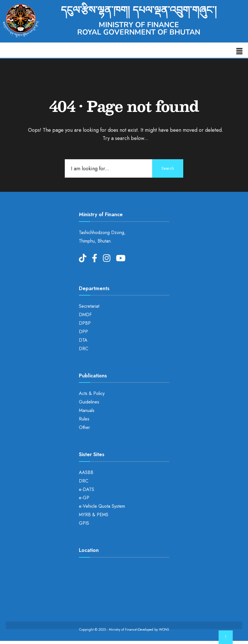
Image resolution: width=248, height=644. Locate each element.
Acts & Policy (92, 393)
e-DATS (87, 489)
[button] (240, 51)
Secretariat (89, 306)
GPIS (84, 523)
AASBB (86, 472)
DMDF (85, 315)
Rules (84, 419)
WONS (164, 630)
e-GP (84, 498)
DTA (83, 340)
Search (168, 168)
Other (84, 427)
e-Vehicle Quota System (102, 506)
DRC (84, 349)
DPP (83, 332)
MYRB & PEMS (94, 515)
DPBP (85, 323)
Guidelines (89, 402)
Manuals (87, 410)
